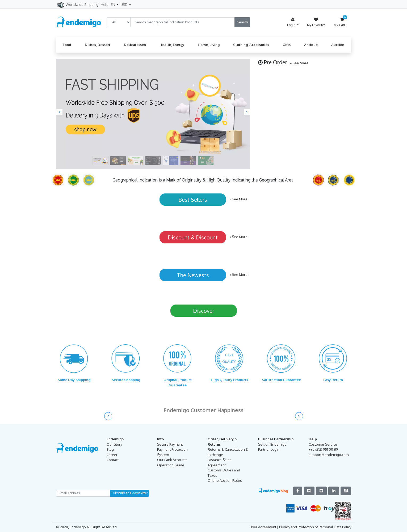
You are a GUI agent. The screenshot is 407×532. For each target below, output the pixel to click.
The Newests (193, 275)
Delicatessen (135, 45)
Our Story (114, 444)
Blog (110, 449)
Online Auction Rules (225, 480)
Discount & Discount (193, 237)
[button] (59, 112)
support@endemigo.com (329, 455)
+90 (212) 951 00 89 (323, 449)
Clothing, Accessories (251, 45)
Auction (338, 45)
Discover (204, 311)
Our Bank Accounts (172, 460)
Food (67, 45)
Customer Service (323, 444)
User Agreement (263, 527)
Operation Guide (171, 465)
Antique (311, 45)
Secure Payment (170, 444)
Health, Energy (172, 45)
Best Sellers (193, 200)
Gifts (287, 45)
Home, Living (209, 45)
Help (105, 5)
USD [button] (124, 5)
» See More (299, 63)
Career (112, 455)
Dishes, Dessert (98, 45)
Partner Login (269, 449)
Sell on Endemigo (272, 444)
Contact (113, 460)
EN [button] (113, 5)
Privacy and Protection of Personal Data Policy (315, 527)
